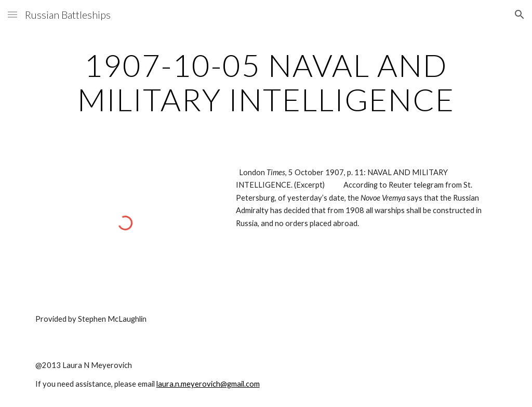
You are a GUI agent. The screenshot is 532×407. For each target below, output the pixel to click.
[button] (12, 14)
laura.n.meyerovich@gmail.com (208, 384)
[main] (266, 82)
